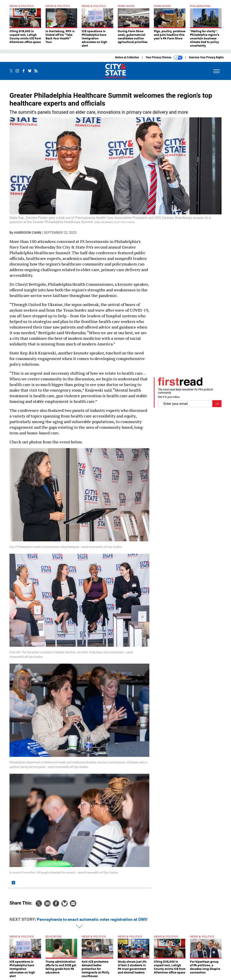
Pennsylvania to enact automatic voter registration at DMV (92, 919)
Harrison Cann (28, 233)
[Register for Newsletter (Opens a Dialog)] (217, 404)
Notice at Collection (127, 57)
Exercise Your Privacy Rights (206, 57)
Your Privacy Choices (164, 58)
